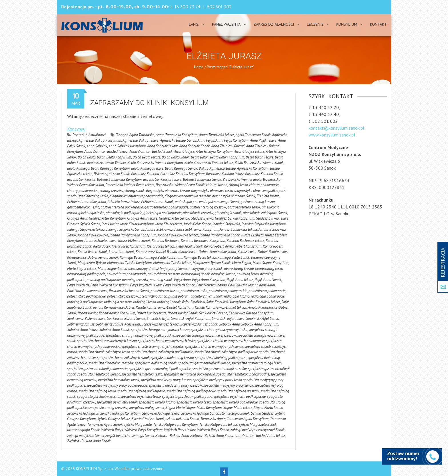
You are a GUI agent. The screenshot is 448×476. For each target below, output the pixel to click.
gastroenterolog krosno (258, 202)
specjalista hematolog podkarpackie (243, 374)
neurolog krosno (223, 274)
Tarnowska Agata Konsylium (248, 419)
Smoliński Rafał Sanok (262, 319)
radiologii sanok (169, 302)
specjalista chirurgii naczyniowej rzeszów (206, 335)
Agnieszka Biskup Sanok (178, 140)
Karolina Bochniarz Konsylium (203, 241)
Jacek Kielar (110, 224)
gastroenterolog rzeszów (208, 207)
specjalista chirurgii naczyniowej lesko (219, 330)
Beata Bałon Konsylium (227, 157)
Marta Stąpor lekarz (82, 269)
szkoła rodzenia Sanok (182, 419)
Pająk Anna (182, 280)
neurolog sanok (161, 280)
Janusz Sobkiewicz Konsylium (196, 229)
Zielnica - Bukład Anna (172, 436)
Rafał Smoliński (193, 302)
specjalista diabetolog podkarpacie (221, 358)
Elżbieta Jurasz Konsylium (87, 202)
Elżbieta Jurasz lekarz (124, 202)
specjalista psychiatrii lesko (141, 396)
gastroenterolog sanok (244, 207)
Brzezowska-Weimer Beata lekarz (130, 185)
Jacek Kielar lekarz (169, 224)
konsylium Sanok (122, 252)
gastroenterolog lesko (83, 207)
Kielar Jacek (102, 246)
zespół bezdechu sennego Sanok (130, 436)
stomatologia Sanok (235, 413)
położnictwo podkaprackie (228, 291)
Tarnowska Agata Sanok (105, 424)
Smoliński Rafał (158, 319)
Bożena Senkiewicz (81, 179)
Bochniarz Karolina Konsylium (182, 174)
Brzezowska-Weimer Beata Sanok (180, 185)
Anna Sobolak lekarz (162, 146)
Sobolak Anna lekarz (82, 330)
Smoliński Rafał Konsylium (191, 319)
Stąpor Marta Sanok (268, 408)
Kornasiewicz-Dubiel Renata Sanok (93, 257)
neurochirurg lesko (269, 269)
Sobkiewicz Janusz (81, 324)
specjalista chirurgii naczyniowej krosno (160, 330)
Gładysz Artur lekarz (142, 218)
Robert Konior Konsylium (117, 313)
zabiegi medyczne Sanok (86, 436)
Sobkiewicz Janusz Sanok (199, 324)
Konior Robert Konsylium (243, 246)
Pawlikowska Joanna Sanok (129, 291)
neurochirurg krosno (239, 269)
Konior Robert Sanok (93, 252)
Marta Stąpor (242, 263)
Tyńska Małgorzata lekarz (218, 424)
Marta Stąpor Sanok (112, 269)
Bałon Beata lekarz (146, 157)
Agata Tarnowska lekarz (216, 135)
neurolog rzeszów (135, 280)
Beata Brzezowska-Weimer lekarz (209, 163)
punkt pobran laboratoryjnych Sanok (195, 296)
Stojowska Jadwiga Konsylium (118, 413)
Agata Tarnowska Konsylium (177, 135)
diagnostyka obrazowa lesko (212, 191)
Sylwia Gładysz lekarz (114, 419)
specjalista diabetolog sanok (156, 363)
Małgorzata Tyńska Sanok (212, 263)
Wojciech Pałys (112, 430)
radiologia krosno (237, 296)
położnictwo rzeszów (123, 296)
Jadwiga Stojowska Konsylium (264, 224)
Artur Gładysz (184, 151)
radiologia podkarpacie (268, 296)
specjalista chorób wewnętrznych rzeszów (153, 347)
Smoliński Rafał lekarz (228, 319)
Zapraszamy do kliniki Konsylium (149, 103)
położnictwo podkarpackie (86, 296)
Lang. (194, 24)
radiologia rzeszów (118, 302)
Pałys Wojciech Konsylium (109, 285)
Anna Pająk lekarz (263, 140)
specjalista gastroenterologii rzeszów (219, 369)
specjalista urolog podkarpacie (235, 402)
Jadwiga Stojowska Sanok (125, 229)
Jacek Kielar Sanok (197, 224)
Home (199, 67)
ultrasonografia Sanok (83, 430)
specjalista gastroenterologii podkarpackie (160, 369)
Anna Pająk (206, 140)
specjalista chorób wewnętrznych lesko (167, 341)
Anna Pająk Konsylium (232, 140)
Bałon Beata (87, 157)
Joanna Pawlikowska (93, 235)
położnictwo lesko (194, 291)
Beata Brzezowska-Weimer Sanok (259, 163)
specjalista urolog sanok (146, 408)
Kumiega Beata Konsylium (163, 257)
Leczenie (315, 24)
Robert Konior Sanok (183, 313)
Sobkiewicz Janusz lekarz (160, 324)
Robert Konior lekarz (151, 313)
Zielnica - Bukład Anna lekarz (263, 436)
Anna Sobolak (97, 146)
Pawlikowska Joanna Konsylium (251, 285)
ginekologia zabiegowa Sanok (265, 213)
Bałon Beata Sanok (176, 157)
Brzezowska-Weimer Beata (242, 179)
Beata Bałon (200, 157)
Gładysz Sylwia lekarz (272, 218)
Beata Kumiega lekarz (147, 168)
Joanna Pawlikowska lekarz (178, 235)
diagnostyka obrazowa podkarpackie (136, 196)
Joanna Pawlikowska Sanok (220, 235)
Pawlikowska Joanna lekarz (87, 291)
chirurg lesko (238, 185)
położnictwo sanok (153, 296)
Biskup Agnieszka (212, 168)
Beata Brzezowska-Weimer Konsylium (155, 163)
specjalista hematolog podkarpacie (189, 374)
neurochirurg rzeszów (164, 274)
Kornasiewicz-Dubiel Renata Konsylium (207, 252)
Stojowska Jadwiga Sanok (200, 413)
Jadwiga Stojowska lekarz (86, 229)
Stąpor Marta (175, 408)
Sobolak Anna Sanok (114, 330)
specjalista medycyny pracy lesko (217, 380)
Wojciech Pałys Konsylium (143, 430)
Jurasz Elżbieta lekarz (100, 241)
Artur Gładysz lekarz (249, 151)
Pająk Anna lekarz (240, 280)
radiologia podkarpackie (85, 302)
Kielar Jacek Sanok (189, 246)
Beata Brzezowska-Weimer (107, 163)
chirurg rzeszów (111, 191)
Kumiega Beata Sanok (234, 257)
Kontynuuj (77, 129)
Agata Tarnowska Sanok (253, 135)
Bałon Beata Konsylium (114, 157)
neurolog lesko (248, 274)
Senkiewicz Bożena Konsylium (251, 313)
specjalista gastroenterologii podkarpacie (97, 369)
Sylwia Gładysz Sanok (148, 419)
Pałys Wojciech (78, 285)
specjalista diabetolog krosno (172, 358)
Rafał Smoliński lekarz (264, 302)
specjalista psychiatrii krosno (98, 396)
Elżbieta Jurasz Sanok (157, 202)
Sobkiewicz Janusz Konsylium (118, 324)
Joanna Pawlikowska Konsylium (133, 235)
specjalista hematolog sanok (118, 380)
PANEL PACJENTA (226, 24)
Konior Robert (214, 246)
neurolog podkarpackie (104, 280)
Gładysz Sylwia (202, 218)
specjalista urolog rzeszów (108, 408)
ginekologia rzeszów (198, 213)
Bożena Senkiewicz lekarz (162, 179)
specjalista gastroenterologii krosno (204, 363)
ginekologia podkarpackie (162, 213)
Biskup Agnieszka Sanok (112, 174)
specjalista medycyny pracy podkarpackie (117, 385)
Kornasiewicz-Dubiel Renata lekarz (263, 252)
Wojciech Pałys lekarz (180, 430)
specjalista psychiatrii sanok (117, 402)
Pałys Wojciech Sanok (179, 285)
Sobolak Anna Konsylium (260, 324)
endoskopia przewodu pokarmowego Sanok (207, 202)
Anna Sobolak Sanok (194, 146)
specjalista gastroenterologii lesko (256, 363)
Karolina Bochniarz (166, 241)
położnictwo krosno (165, 291)
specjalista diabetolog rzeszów (111, 363)
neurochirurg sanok (195, 274)
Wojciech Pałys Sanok (213, 430)
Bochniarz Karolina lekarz (225, 174)
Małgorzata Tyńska (92, 263)
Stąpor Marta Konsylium (204, 408)
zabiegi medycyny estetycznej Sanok (257, 430)
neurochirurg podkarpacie (86, 274)
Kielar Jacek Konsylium (129, 246)
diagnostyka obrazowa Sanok (234, 196)
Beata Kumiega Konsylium (110, 168)
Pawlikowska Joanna (211, 285)
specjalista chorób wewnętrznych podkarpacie (231, 341)
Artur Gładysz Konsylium (214, 151)
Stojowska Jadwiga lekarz (161, 413)
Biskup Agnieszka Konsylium (247, 168)
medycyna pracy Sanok (206, 269)
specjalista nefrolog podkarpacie (141, 391)
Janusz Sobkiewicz (159, 229)
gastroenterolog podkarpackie (166, 207)
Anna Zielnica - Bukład (228, 146)
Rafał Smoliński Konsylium (226, 302)
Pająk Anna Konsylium (209, 280)
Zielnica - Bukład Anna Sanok (89, 441)
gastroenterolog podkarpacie (122, 207)
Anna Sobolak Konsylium (127, 146)
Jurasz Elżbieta (252, 235)
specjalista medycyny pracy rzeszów (175, 385)
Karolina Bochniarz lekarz (245, 241)
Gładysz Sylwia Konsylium (235, 218)
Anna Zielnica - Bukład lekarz (106, 151)
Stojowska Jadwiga (81, 413)
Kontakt (378, 24)
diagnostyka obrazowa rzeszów (188, 196)
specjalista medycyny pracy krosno (166, 380)
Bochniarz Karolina (145, 174)
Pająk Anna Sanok (268, 280)
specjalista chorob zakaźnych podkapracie (162, 352)
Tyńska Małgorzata (138, 424)
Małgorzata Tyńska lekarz (172, 263)
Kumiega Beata (131, 257)
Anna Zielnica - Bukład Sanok (151, 151)
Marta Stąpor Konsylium (270, 263)
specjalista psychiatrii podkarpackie (240, 396)
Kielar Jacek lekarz (160, 246)
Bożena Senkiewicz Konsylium (119, 179)
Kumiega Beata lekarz (200, 257)
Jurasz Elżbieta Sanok (134, 241)
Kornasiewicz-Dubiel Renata (156, 252)
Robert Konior (88, 313)
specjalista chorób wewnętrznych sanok (214, 347)
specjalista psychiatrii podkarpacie (187, 396)
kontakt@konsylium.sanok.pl (336, 128)
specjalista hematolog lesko (142, 374)
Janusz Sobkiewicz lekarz (238, 229)
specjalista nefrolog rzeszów (238, 391)
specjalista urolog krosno (157, 402)
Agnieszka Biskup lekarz (141, 140)
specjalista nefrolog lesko (97, 391)
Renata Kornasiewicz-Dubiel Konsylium (165, 307)
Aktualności (97, 135)
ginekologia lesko (91, 213)
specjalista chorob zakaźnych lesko (104, 352)
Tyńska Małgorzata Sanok (258, 424)
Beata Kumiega (78, 168)
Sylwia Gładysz (262, 413)
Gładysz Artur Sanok (174, 218)
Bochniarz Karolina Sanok (264, 174)
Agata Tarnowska (142, 135)
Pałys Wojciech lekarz (146, 285)
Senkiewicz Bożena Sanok (126, 319)
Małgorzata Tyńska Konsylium (129, 263)
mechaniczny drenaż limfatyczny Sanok (158, 269)
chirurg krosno (217, 185)
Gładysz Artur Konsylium (107, 218)
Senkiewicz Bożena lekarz (86, 319)
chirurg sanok (135, 191)
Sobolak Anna (229, 324)
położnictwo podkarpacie (267, 291)
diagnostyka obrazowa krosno (168, 191)
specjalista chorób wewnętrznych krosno (107, 341)
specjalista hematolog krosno (99, 374)
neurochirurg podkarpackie (126, 274)
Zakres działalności (274, 24)
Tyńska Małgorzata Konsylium (175, 424)
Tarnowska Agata (213, 419)
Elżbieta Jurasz (268, 196)
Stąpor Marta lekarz (238, 408)
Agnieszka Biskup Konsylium (100, 140)
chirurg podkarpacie (264, 185)
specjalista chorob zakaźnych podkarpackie (226, 352)
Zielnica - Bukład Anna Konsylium (215, 436)
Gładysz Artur (77, 218)
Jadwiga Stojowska (226, 224)
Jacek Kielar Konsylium (137, 224)
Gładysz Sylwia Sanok (84, 224)
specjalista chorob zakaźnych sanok (123, 358)
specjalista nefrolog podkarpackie (191, 391)
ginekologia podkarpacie (124, 213)
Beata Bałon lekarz (260, 157)
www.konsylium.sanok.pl (332, 135)
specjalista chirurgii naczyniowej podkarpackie (140, 335)
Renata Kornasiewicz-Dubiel (114, 307)
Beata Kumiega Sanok (181, 168)
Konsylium (347, 24)
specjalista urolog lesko (194, 402)
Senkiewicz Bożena (213, 313)
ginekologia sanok (228, 213)
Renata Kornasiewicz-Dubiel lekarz (220, 307)
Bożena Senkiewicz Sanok (202, 179)
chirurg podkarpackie (83, 191)
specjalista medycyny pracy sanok (228, 385)
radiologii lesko (144, 302)
